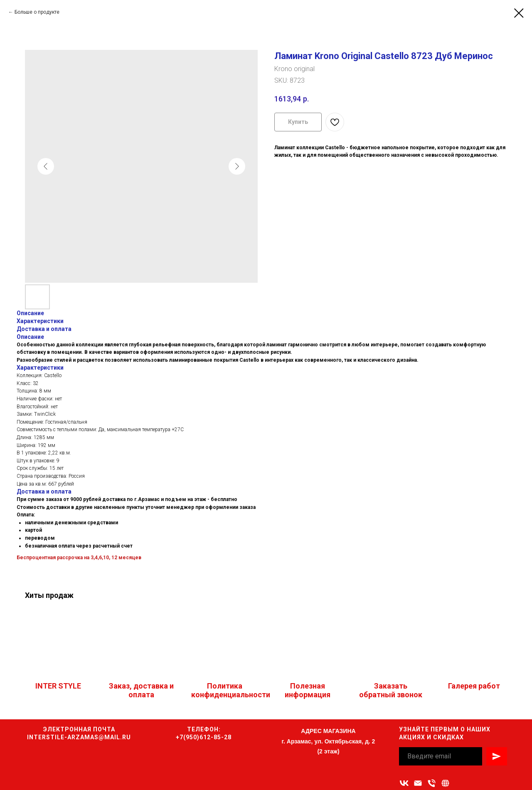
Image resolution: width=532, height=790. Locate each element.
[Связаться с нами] (445, 783)
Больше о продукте (37, 12)
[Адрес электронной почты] (418, 783)
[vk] (404, 783)
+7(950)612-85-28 (204, 737)
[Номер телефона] (432, 783)
